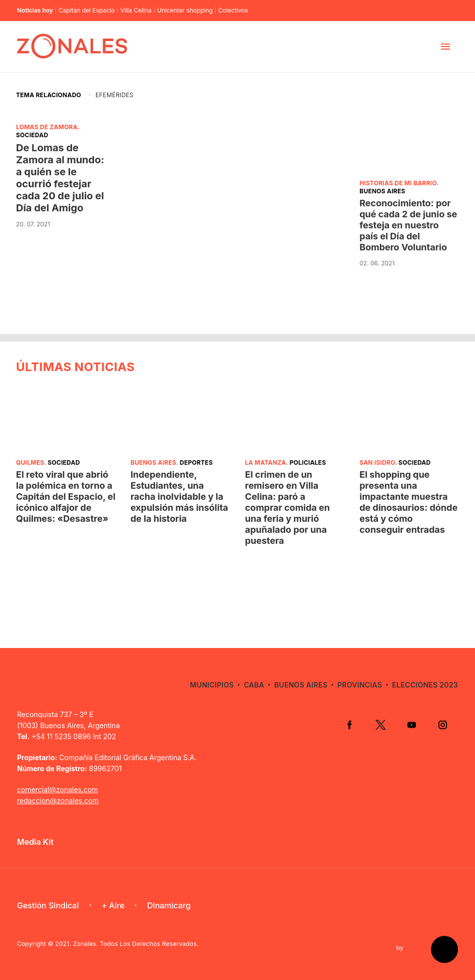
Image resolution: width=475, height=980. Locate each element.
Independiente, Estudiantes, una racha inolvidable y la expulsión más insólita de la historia (179, 497)
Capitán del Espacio (87, 11)
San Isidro (377, 462)
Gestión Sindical (48, 905)
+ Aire (113, 905)
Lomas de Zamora (47, 127)
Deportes (196, 462)
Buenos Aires (382, 191)
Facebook (349, 725)
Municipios (212, 685)
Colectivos (233, 11)
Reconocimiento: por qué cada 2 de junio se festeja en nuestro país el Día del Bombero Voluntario (408, 225)
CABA (254, 685)
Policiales (308, 462)
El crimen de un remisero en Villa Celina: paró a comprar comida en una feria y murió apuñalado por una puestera (288, 508)
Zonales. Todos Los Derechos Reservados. (136, 944)
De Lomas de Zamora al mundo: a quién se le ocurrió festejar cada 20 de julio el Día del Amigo (60, 178)
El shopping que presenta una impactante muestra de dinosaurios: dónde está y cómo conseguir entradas (408, 502)
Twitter (380, 725)
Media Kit (35, 842)
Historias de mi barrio (398, 183)
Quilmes (30, 462)
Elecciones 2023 (425, 685)
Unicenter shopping (185, 11)
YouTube (411, 725)
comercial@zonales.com (58, 789)
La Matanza (266, 462)
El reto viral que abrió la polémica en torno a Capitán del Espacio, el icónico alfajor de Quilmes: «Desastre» (66, 497)
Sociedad (32, 135)
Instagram (442, 725)
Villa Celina (136, 11)
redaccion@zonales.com (58, 800)
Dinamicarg (169, 905)
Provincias (360, 685)
